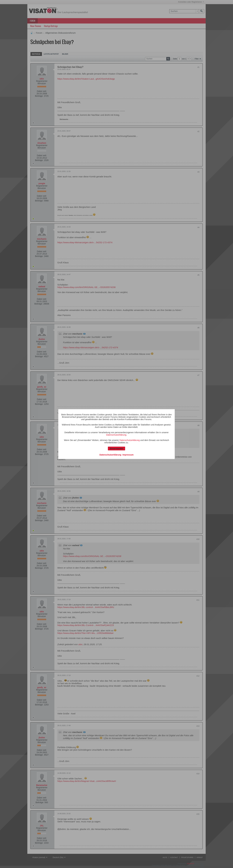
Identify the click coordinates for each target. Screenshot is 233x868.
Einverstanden (116, 448)
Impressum (128, 455)
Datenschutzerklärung (116, 435)
